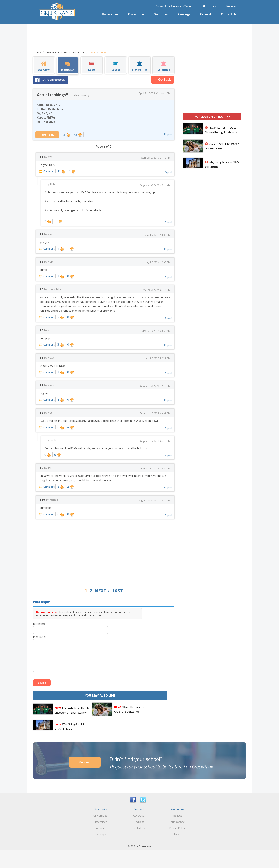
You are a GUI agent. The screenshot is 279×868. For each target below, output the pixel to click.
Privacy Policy (177, 828)
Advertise (139, 816)
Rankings (184, 14)
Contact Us (229, 14)
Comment (47, 171)
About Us (177, 816)
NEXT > (102, 591)
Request (206, 14)
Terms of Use (177, 822)
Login (215, 6)
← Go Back (163, 80)
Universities (110, 14)
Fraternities (136, 14)
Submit (42, 683)
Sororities (161, 14)
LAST (118, 591)
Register (231, 6)
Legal (177, 834)
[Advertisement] (104, 550)
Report (168, 134)
